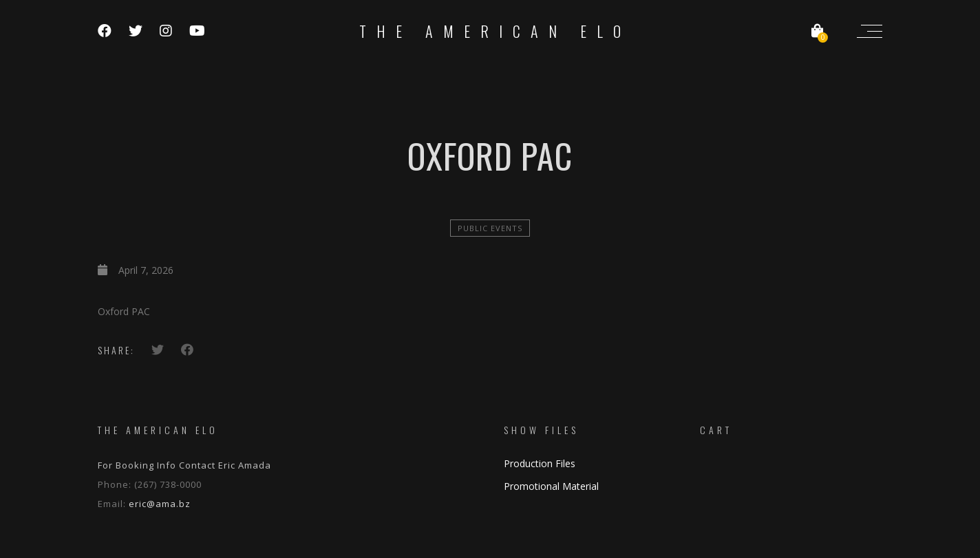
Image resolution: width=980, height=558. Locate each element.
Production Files (540, 463)
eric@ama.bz (160, 504)
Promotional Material (551, 486)
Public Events (490, 228)
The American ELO (495, 31)
